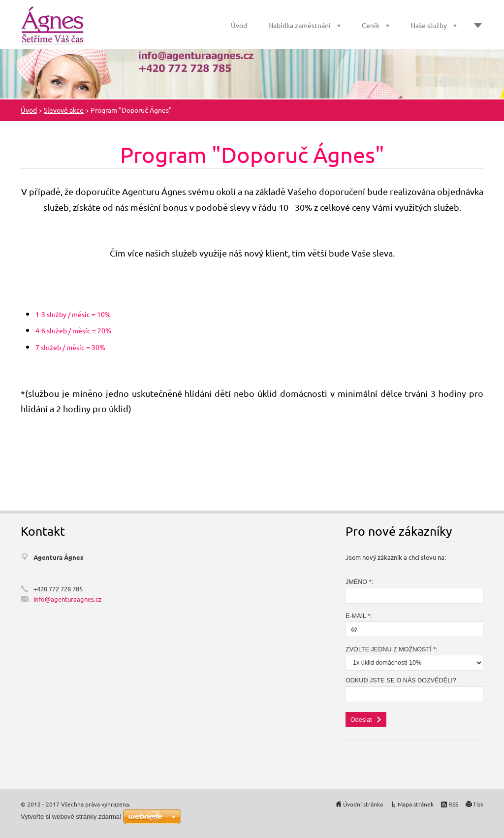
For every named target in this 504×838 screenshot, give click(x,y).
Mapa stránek (416, 804)
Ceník (371, 25)
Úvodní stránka (363, 804)
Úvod (239, 25)
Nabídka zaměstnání (299, 25)
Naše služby (429, 25)
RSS (453, 804)
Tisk (478, 804)
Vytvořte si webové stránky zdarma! (71, 817)
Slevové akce (64, 110)
